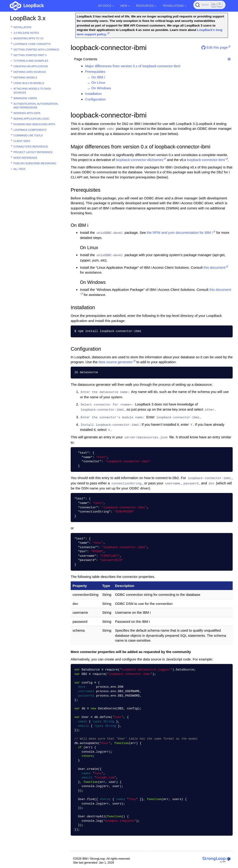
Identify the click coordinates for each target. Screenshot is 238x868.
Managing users (25, 98)
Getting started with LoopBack (36, 50)
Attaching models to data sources (32, 91)
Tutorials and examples (31, 61)
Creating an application (31, 66)
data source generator (116, 362)
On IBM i (98, 77)
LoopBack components (30, 130)
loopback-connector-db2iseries (139, 160)
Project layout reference (33, 152)
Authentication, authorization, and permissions (36, 106)
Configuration (95, 99)
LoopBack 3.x (28, 18)
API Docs (106, 6)
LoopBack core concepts (32, 44)
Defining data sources (30, 72)
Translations (174, 6)
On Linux (98, 82)
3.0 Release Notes (26, 33)
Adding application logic (31, 119)
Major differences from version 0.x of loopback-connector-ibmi (133, 66)
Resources (146, 6)
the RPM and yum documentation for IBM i (180, 233)
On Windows (101, 88)
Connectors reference (31, 147)
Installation (22, 27)
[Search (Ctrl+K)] (209, 5)
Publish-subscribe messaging (35, 163)
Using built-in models (29, 83)
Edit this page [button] (215, 47)
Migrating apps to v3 (28, 38)
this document (214, 267)
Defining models (25, 77)
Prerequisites (95, 72)
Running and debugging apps (34, 124)
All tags (19, 169)
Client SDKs (22, 141)
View (125, 6)
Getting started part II (30, 55)
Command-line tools (28, 135)
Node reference (25, 158)
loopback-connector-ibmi (206, 160)
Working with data (27, 113)
